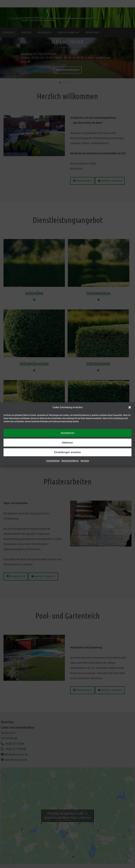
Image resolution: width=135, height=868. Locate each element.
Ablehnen (67, 443)
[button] (130, 407)
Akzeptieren (67, 433)
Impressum (85, 461)
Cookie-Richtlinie (53, 461)
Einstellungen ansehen (67, 452)
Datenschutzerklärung (70, 461)
